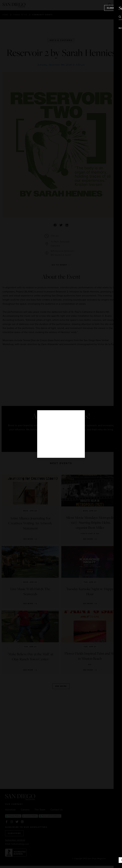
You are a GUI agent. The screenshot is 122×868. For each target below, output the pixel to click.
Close (111, 8)
